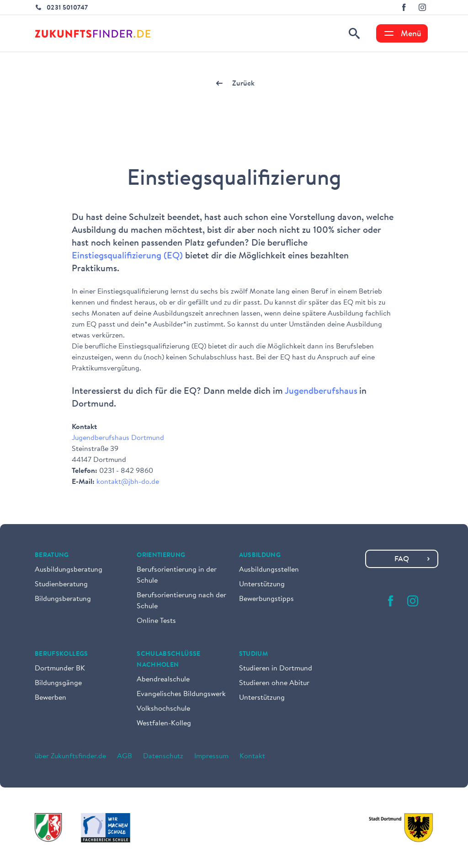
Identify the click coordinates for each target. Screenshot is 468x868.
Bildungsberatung (63, 599)
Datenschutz (163, 756)
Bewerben (51, 698)
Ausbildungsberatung (69, 570)
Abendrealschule (163, 680)
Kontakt (252, 756)
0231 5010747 (67, 8)
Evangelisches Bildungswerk (181, 694)
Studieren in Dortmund (276, 669)
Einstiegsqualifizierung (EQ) (127, 256)
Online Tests (156, 621)
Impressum (211, 756)
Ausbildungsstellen (269, 570)
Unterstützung (262, 584)
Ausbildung (260, 556)
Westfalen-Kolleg (164, 723)
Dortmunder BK (60, 669)
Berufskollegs (61, 654)
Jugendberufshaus (321, 391)
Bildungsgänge (58, 683)
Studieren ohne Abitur (274, 683)
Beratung (52, 556)
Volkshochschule (163, 709)
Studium (253, 654)
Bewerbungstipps (266, 599)
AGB (125, 756)
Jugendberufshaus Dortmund (118, 438)
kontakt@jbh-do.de (128, 482)
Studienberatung (61, 584)
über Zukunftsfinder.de (70, 756)
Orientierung (161, 556)
